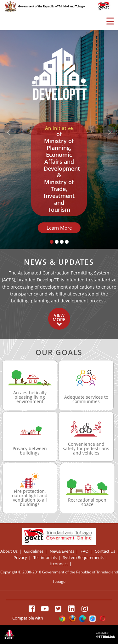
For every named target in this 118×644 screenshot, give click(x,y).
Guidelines (34, 552)
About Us (9, 552)
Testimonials (45, 558)
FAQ (84, 552)
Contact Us (105, 552)
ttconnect (59, 564)
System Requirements (84, 558)
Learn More (59, 228)
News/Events (62, 552)
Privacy (20, 558)
